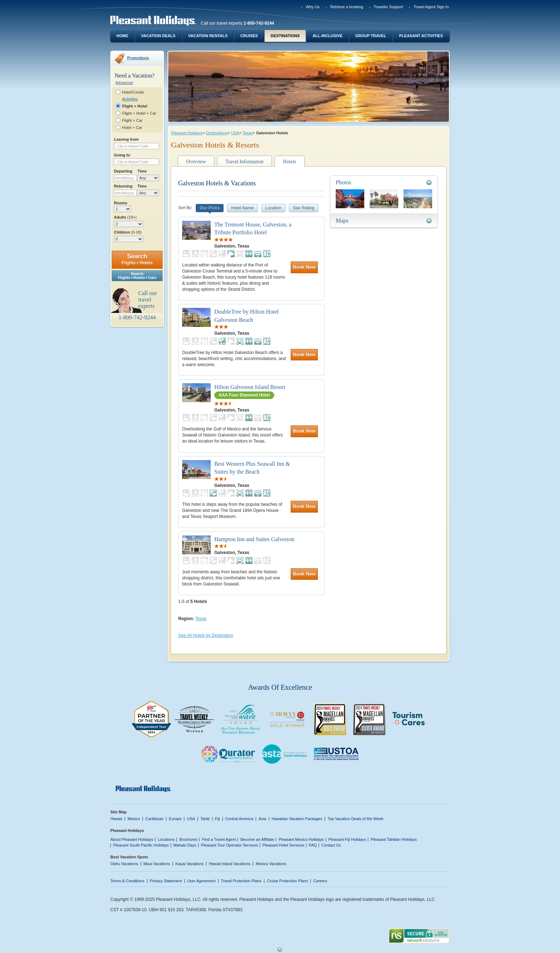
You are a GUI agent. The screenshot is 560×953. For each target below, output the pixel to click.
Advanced (124, 83)
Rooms (121, 203)
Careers (320, 881)
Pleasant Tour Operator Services (229, 845)
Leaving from (126, 139)
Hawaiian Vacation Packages (297, 819)
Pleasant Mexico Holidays (301, 839)
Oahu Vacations (124, 864)
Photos (344, 182)
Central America (239, 819)
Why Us (313, 7)
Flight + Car (132, 120)
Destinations (285, 36)
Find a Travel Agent (219, 839)
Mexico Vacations (271, 864)
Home (122, 36)
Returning (123, 186)
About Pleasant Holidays (132, 839)
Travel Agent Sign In (431, 7)
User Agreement (201, 881)
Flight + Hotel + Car (139, 113)
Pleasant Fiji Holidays (347, 839)
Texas (248, 133)
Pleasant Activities (421, 36)
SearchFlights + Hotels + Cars (137, 276)
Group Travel (371, 36)
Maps (342, 221)
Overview (196, 162)
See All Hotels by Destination (206, 635)
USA (235, 133)
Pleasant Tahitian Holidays (394, 839)
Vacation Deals (158, 36)
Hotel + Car (132, 128)
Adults (125, 217)
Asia (262, 819)
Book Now (304, 267)
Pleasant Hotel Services (283, 845)
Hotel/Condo (133, 92)
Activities (130, 99)
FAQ (313, 845)
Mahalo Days (185, 845)
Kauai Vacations (189, 864)
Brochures (188, 839)
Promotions (138, 58)
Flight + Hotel (135, 106)
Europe (175, 819)
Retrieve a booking (347, 7)
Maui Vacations (157, 864)
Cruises (249, 36)
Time (142, 171)
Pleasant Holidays (187, 133)
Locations (166, 839)
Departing (123, 171)
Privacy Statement (166, 881)
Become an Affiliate (257, 839)
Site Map (118, 812)
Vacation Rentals (208, 36)
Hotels (290, 162)
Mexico (134, 819)
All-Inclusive (327, 36)
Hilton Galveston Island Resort (250, 387)
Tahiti (205, 819)
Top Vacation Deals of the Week (355, 819)
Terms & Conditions (127, 881)
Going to (122, 155)
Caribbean (154, 819)
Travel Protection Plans (241, 881)
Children (128, 232)
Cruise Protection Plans (287, 881)
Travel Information (244, 162)
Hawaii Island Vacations (230, 864)
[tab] (384, 182)
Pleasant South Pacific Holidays (141, 845)
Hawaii (116, 819)
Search (137, 259)
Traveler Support (389, 7)
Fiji (217, 819)
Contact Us (331, 845)
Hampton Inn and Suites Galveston (254, 539)
